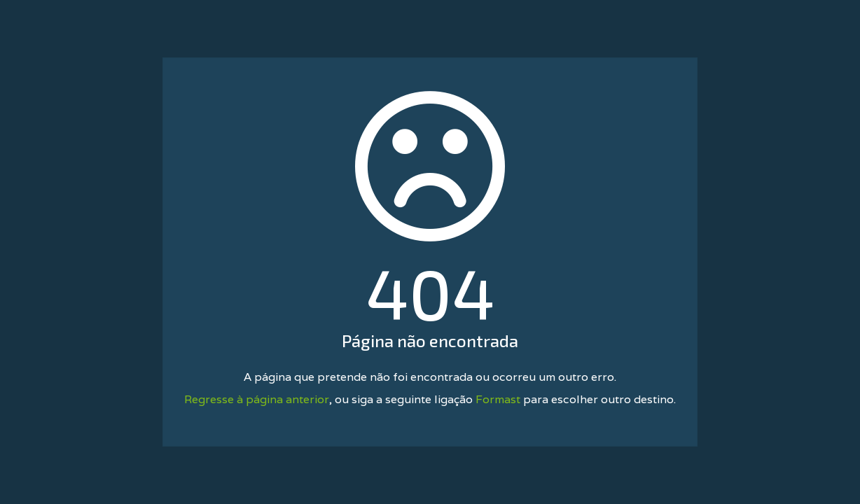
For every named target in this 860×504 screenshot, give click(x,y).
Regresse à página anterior (257, 399)
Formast (498, 399)
